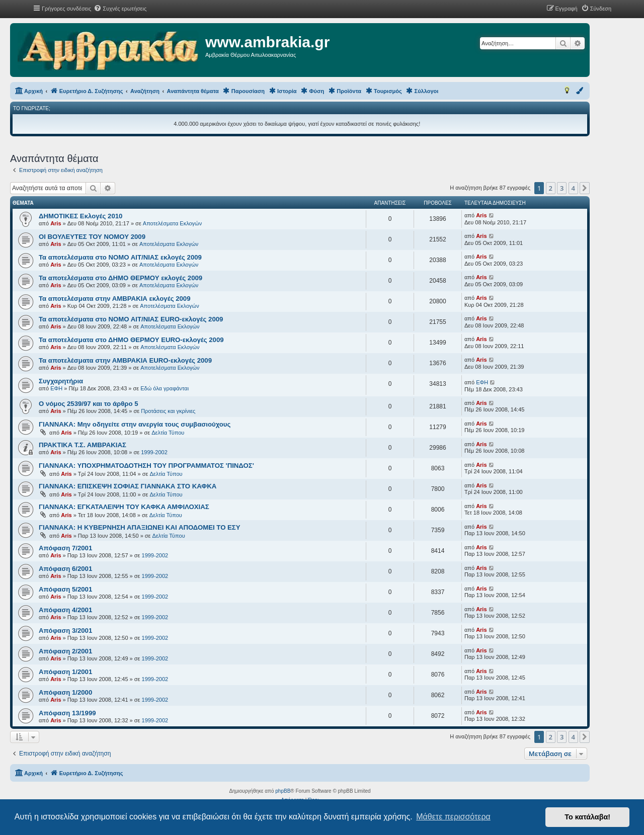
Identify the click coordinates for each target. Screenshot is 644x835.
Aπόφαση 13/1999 (67, 713)
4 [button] (573, 188)
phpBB (283, 791)
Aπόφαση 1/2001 (65, 672)
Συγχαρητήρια (61, 381)
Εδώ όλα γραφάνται (165, 388)
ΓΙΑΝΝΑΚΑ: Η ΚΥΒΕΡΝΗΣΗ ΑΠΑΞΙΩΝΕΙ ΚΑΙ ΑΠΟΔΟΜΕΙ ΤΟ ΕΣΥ (140, 527)
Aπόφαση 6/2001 (65, 569)
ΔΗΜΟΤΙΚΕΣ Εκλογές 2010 (80, 216)
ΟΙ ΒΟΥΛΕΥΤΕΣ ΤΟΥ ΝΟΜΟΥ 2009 (92, 237)
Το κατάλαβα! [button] (587, 817)
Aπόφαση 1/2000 (65, 692)
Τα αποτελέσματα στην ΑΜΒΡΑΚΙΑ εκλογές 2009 (115, 299)
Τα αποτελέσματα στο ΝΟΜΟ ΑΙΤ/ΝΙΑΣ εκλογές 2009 (120, 257)
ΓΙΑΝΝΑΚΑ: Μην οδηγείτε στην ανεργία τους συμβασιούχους (135, 424)
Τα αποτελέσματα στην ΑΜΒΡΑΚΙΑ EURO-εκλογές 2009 (125, 360)
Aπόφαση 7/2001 (65, 548)
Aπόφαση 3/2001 (65, 631)
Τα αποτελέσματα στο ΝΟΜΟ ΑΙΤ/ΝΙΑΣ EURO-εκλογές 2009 (131, 319)
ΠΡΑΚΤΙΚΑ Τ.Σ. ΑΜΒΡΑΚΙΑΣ (83, 445)
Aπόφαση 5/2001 (65, 589)
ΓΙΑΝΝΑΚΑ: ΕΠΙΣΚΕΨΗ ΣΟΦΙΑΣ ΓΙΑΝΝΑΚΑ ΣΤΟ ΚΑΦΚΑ (128, 486)
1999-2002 (154, 452)
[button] (585, 188)
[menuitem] (120, 9)
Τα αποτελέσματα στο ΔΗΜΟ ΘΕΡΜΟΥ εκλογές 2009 (120, 278)
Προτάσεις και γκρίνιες (168, 411)
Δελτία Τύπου (168, 433)
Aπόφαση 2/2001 (65, 651)
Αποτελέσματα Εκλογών (172, 223)
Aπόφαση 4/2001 (65, 610)
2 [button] (551, 188)
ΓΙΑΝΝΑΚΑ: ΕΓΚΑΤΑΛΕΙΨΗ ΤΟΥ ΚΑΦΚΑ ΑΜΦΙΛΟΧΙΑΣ (124, 507)
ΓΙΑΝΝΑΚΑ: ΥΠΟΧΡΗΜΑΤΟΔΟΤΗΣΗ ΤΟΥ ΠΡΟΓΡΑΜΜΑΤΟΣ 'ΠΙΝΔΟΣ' (146, 466)
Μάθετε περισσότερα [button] (453, 817)
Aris (56, 223)
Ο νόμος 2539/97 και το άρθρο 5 (88, 404)
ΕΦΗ (56, 388)
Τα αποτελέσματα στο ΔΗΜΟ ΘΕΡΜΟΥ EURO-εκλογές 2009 (131, 340)
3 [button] (562, 188)
